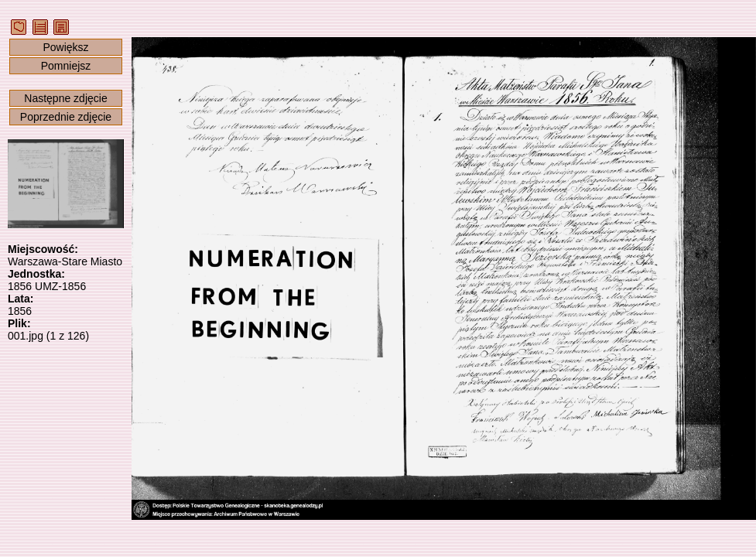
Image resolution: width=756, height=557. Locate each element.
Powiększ (65, 47)
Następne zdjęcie (65, 98)
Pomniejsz (66, 66)
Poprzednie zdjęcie (66, 117)
